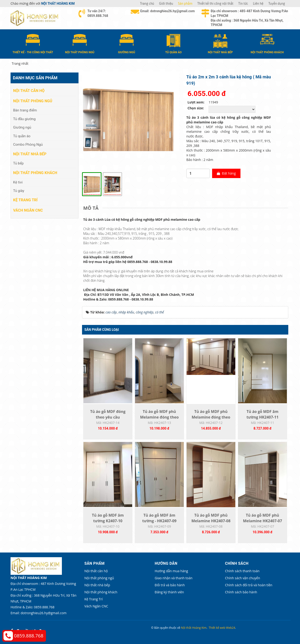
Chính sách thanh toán (242, 571)
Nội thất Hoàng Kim (194, 628)
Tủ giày (19, 191)
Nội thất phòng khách (35, 173)
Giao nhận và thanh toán (174, 578)
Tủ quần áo (22, 136)
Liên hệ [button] (258, 4)
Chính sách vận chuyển (242, 578)
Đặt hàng (226, 173)
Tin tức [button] (243, 4)
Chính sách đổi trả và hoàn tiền (249, 585)
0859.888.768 (29, 636)
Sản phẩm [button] (185, 4)
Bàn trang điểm (25, 110)
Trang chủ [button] (147, 4)
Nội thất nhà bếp (30, 154)
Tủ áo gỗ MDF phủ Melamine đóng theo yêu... (159, 417)
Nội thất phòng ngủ (33, 101)
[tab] (92, 208)
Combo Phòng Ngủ (28, 145)
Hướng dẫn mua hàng (171, 571)
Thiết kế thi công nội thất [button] (215, 4)
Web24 (231, 628)
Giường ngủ (22, 127)
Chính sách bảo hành (241, 592)
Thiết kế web (217, 628)
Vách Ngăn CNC (28, 210)
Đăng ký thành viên (169, 592)
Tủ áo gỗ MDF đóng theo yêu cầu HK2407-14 (108, 417)
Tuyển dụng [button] (277, 4)
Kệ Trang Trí (25, 200)
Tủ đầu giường (24, 119)
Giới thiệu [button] (166, 4)
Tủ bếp (18, 163)
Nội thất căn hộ (29, 91)
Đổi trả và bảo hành (170, 585)
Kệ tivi (18, 182)
